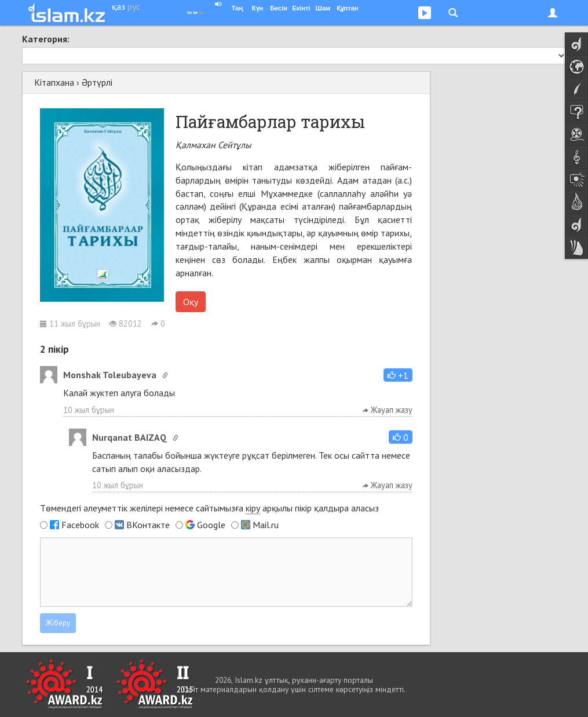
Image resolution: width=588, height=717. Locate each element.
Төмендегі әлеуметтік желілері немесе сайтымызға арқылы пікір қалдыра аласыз (209, 508)
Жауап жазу (388, 410)
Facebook (80, 525)
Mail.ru (266, 525)
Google (211, 525)
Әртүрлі (97, 82)
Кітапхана (54, 82)
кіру (253, 508)
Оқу (191, 302)
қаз (118, 6)
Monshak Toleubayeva (110, 375)
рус (134, 6)
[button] (398, 375)
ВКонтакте (148, 525)
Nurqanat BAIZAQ (129, 437)
